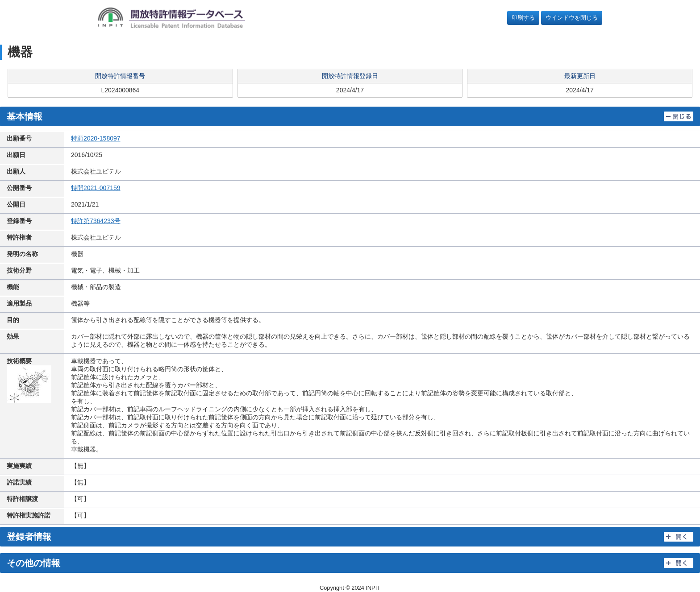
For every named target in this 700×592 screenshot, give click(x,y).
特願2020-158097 (96, 138)
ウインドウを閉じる (572, 18)
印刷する (523, 18)
